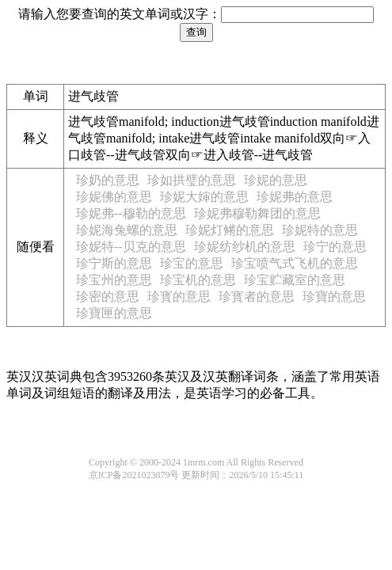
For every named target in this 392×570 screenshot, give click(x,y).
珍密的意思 (108, 296)
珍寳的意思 (179, 296)
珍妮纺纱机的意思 (245, 247)
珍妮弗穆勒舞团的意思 (257, 213)
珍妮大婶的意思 (204, 197)
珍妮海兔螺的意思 (127, 230)
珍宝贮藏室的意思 (295, 280)
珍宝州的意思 (114, 280)
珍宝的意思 (192, 263)
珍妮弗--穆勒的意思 (131, 213)
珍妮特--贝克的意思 (131, 247)
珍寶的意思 (334, 296)
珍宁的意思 (335, 247)
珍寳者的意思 (257, 296)
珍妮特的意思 (320, 230)
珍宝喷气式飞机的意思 (295, 263)
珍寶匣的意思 (114, 313)
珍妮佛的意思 (114, 197)
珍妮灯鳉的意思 (230, 230)
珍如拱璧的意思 (192, 180)
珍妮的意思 (276, 180)
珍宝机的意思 (198, 280)
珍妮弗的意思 (295, 197)
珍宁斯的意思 (114, 263)
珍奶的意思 (108, 180)
